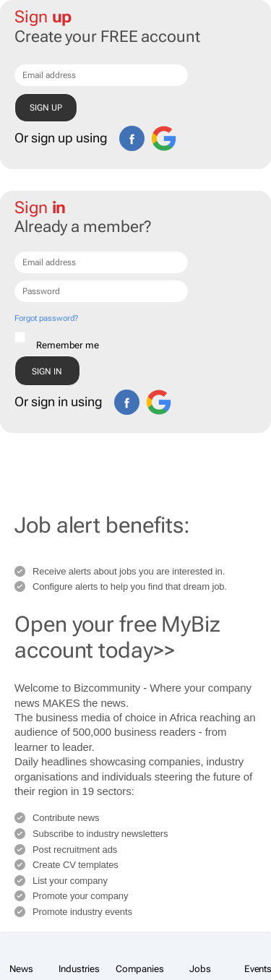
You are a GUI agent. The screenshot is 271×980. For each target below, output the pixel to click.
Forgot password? (46, 318)
